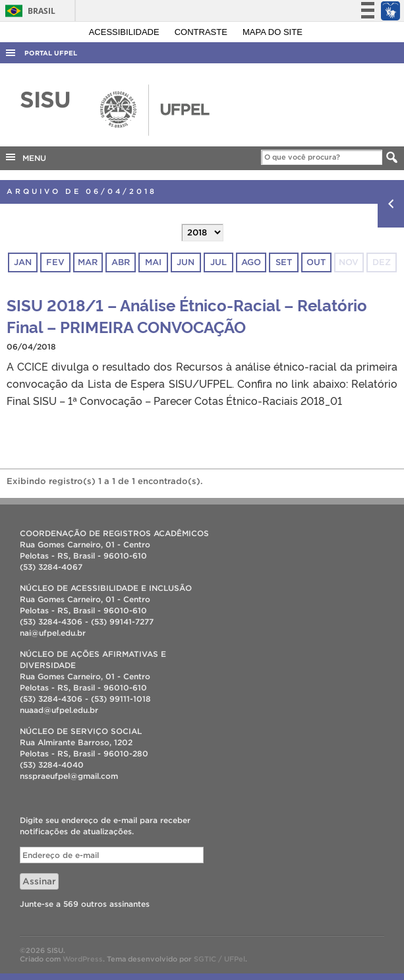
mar (88, 262)
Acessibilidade (126, 32)
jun (186, 262)
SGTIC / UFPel (219, 959)
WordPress (83, 959)
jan (23, 262)
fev (55, 262)
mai (153, 262)
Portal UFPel (51, 53)
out (316, 262)
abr (121, 262)
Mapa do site (273, 32)
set (284, 262)
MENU (25, 157)
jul (218, 262)
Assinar (39, 881)
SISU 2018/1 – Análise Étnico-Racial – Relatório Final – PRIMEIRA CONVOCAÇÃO (187, 315)
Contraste (202, 32)
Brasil (28, 11)
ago (251, 262)
